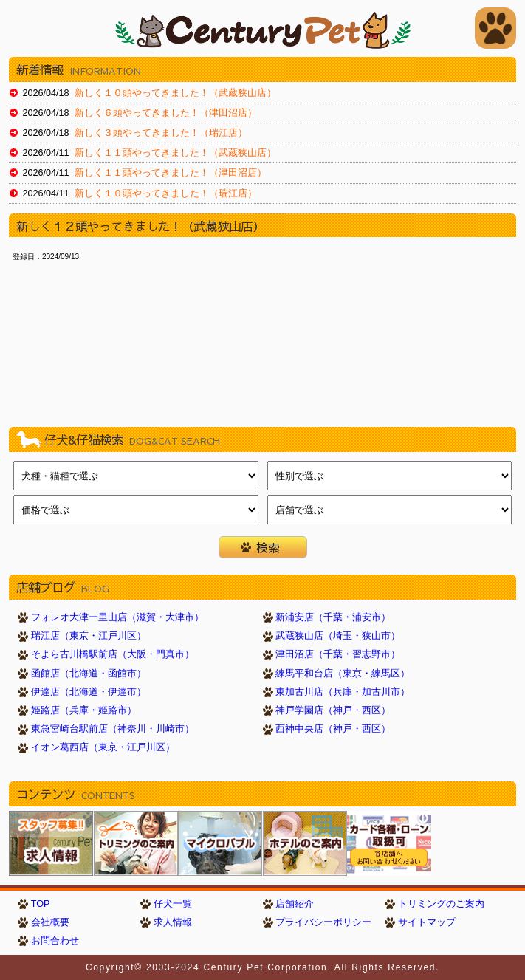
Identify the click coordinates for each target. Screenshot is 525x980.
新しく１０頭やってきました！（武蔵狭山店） (175, 93)
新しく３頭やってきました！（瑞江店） (161, 133)
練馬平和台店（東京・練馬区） (343, 674)
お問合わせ (55, 941)
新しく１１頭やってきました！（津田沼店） (171, 173)
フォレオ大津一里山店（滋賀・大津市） (117, 617)
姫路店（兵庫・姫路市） (84, 710)
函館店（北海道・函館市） (89, 674)
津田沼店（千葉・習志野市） (338, 654)
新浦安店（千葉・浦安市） (333, 617)
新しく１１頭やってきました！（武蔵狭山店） (175, 153)
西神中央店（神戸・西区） (333, 729)
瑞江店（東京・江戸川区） (89, 636)
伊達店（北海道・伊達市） (89, 692)
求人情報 (173, 922)
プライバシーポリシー (323, 922)
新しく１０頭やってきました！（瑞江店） (166, 193)
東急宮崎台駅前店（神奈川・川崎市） (113, 729)
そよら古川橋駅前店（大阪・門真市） (113, 654)
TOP (41, 904)
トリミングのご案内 (441, 904)
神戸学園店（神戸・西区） (333, 710)
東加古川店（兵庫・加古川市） (343, 692)
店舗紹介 (295, 904)
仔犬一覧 (173, 904)
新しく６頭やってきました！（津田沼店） (166, 113)
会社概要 (50, 922)
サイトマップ (427, 922)
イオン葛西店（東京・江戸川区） (103, 747)
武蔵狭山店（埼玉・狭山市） (338, 636)
